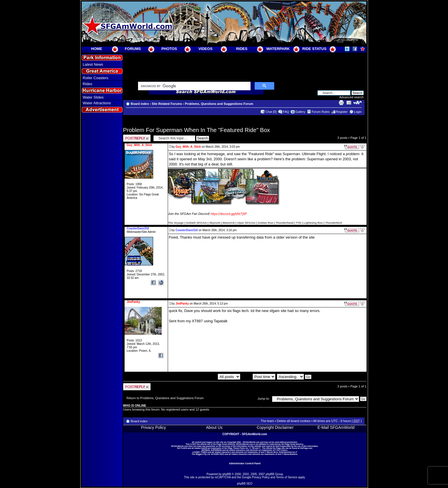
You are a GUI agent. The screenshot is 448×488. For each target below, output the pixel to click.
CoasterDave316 (187, 230)
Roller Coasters (96, 78)
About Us (214, 427)
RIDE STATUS (314, 49)
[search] (194, 86)
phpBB (227, 474)
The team (267, 421)
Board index (140, 104)
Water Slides (93, 97)
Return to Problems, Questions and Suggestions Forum (165, 398)
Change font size (358, 103)
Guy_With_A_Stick (188, 147)
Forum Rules (321, 112)
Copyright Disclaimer (275, 427)
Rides (88, 84)
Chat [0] (271, 112)
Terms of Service (287, 477)
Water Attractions (97, 103)
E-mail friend (349, 103)
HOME (97, 49)
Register (342, 112)
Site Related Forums (167, 104)
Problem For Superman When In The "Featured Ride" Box (197, 130)
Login (358, 112)
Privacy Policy (153, 427)
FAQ (286, 112)
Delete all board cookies (294, 421)
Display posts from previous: (209, 377)
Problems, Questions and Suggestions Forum (219, 104)
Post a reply (137, 138)
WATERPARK (278, 49)
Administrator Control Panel (245, 463)
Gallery (300, 112)
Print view (341, 103)
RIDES (242, 49)
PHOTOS (169, 49)
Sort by (259, 377)
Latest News (93, 64)
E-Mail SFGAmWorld (336, 427)
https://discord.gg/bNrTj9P (229, 214)
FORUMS (133, 49)
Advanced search (352, 97)
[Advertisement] (102, 217)
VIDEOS (205, 49)
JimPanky (182, 304)
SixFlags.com (306, 448)
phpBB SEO (245, 484)
